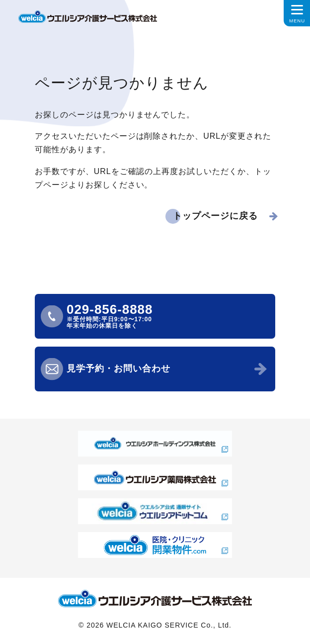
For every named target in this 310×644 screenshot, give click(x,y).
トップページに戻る (215, 216)
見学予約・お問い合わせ (118, 368)
